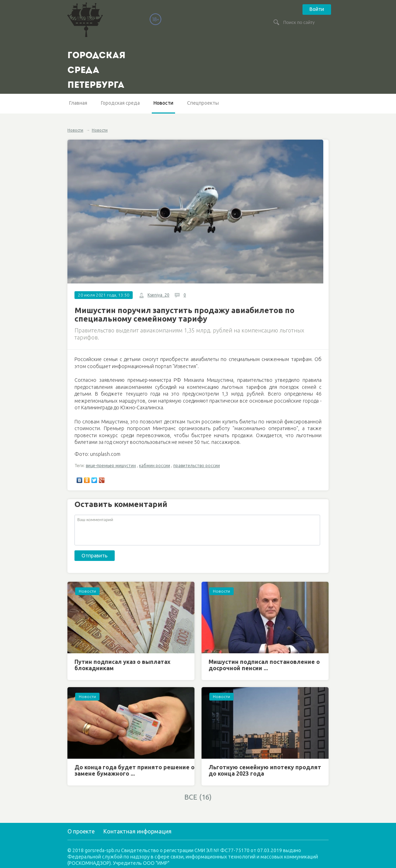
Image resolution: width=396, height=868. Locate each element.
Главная (78, 103)
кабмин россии (155, 466)
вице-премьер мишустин (111, 466)
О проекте (81, 831)
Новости (163, 103)
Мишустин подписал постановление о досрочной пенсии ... (264, 665)
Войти (317, 9)
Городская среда (120, 103)
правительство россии (197, 466)
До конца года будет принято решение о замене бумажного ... (134, 770)
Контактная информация (137, 831)
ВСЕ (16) (198, 797)
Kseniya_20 (158, 295)
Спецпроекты (203, 103)
